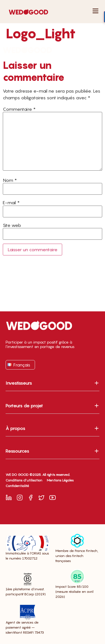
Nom (10, 180)
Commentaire (19, 109)
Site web (12, 225)
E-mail (11, 203)
